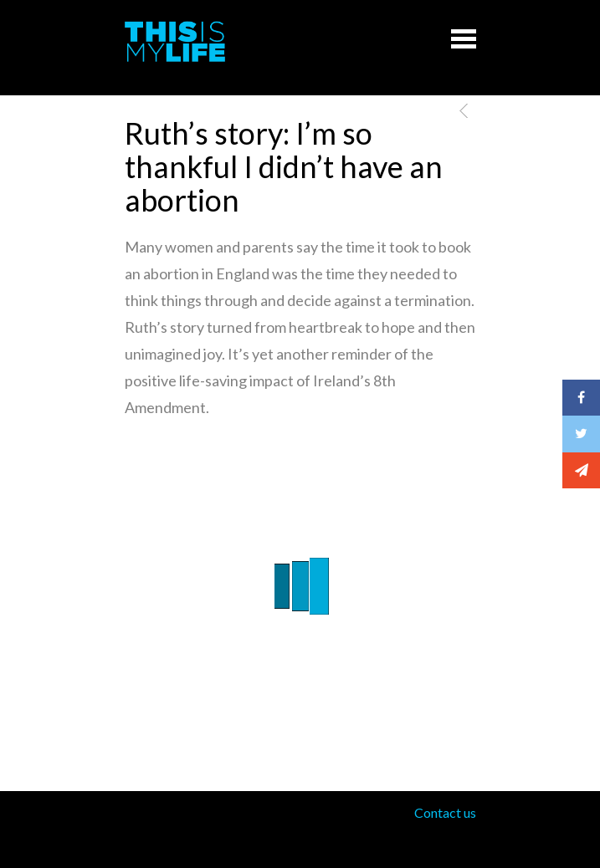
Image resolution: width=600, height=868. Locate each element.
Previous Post (461, 111)
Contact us (445, 812)
